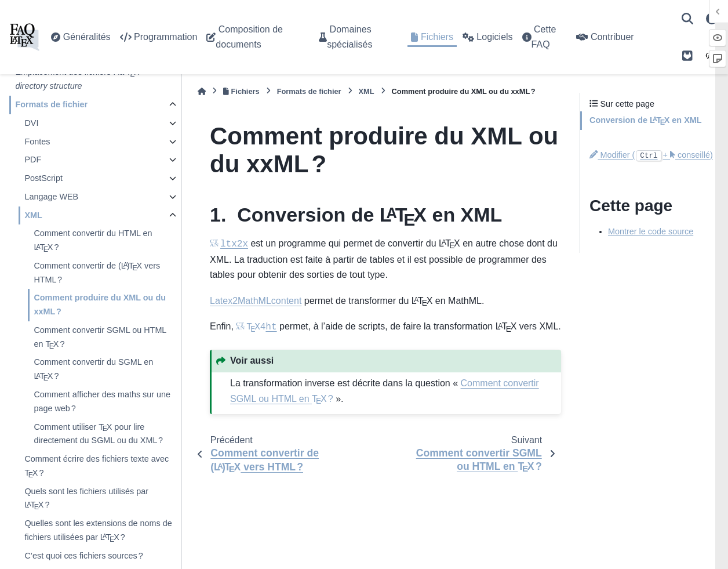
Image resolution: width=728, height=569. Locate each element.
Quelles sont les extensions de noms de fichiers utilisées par (98, 532)
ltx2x (234, 244)
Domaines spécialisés (345, 37)
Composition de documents (245, 37)
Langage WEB (51, 197)
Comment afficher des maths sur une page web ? (102, 401)
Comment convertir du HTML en (93, 242)
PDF (33, 160)
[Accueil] (202, 91)
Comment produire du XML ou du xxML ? (100, 305)
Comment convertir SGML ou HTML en (100, 338)
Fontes (37, 142)
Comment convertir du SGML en (93, 370)
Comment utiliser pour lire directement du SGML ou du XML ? (98, 433)
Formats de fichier (51, 104)
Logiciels (488, 37)
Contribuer (605, 37)
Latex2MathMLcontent (256, 301)
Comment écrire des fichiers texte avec (97, 467)
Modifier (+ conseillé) (651, 155)
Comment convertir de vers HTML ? (97, 272)
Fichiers (432, 37)
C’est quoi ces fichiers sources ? (83, 556)
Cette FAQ (539, 37)
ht (261, 327)
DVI (31, 123)
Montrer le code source (651, 231)
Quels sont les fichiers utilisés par (86, 500)
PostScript (43, 178)
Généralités (81, 37)
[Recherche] (687, 19)
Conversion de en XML (646, 121)
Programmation (159, 37)
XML (33, 215)
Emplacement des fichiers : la (77, 79)
